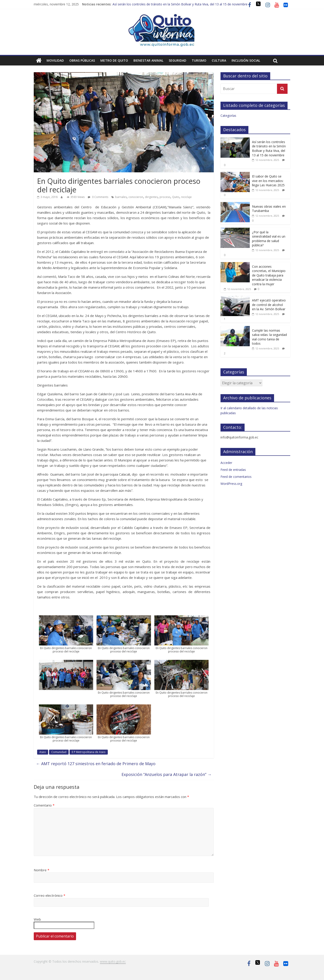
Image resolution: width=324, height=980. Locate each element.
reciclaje (186, 197)
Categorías (228, 116)
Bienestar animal (148, 60)
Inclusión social (246, 60)
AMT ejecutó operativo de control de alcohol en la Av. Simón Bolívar (269, 305)
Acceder (226, 463)
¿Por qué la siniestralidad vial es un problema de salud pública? (269, 239)
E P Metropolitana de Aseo (89, 752)
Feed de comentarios (236, 477)
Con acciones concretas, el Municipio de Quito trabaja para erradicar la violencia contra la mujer (269, 275)
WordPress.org (231, 484)
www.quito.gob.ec (113, 961)
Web (37, 919)
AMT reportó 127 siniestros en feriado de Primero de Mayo (96, 764)
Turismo (199, 60)
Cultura (219, 60)
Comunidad (59, 752)
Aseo (43, 752)
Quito (176, 197)
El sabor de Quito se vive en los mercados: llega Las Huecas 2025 (268, 181)
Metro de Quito (114, 60)
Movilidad (55, 60)
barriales (121, 197)
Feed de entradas (233, 470)
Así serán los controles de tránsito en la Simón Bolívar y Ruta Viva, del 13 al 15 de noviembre (180, 4)
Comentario (44, 805)
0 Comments (98, 197)
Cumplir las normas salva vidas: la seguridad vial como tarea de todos (269, 337)
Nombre (42, 870)
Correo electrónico (49, 895)
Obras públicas (82, 60)
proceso (165, 197)
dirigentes (151, 197)
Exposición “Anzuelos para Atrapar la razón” (166, 774)
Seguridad (178, 60)
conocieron (136, 197)
